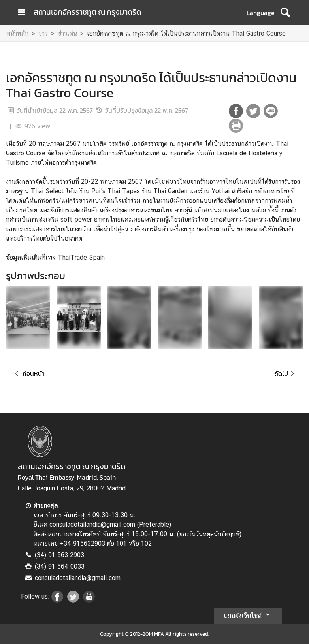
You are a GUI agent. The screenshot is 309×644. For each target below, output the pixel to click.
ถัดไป (285, 373)
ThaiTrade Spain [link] (81, 257)
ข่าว (43, 33)
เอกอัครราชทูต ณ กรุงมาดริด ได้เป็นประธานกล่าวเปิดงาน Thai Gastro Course (186, 33)
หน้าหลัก (17, 33)
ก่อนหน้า (28, 373)
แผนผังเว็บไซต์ (248, 614)
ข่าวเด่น (67, 33)
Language (261, 13)
